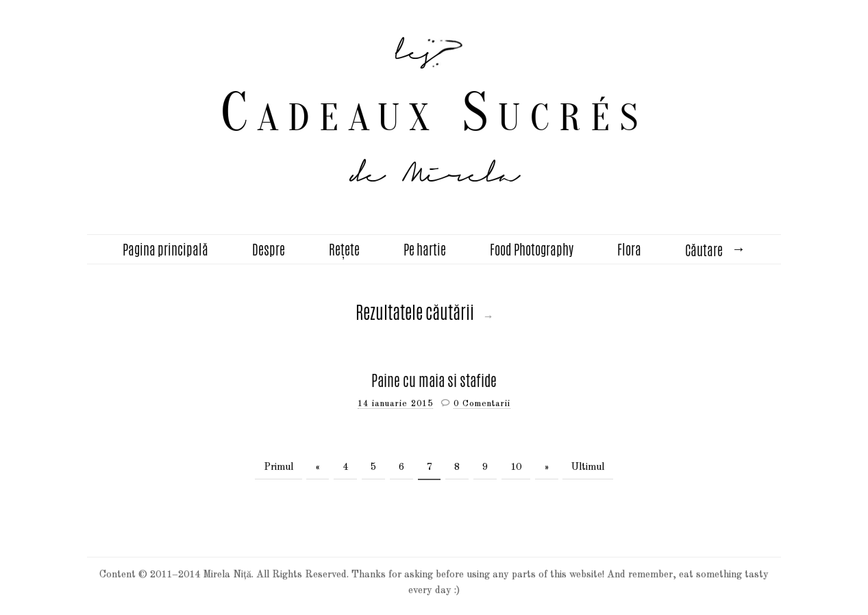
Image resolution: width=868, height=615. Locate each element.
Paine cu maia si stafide (434, 380)
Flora (629, 250)
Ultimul (588, 467)
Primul (278, 467)
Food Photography (532, 250)
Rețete (344, 250)
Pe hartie (425, 250)
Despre (269, 250)
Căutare (704, 250)
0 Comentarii (482, 404)
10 (516, 467)
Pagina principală (165, 250)
